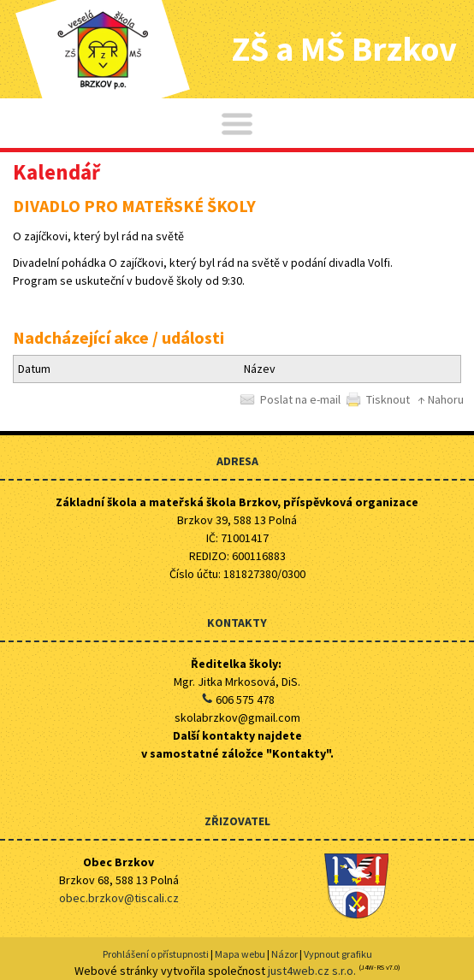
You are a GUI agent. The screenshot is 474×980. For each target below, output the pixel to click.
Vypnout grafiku (338, 954)
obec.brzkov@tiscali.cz (119, 898)
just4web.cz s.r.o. (312, 971)
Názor (284, 954)
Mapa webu (240, 954)
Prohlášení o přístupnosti (156, 954)
